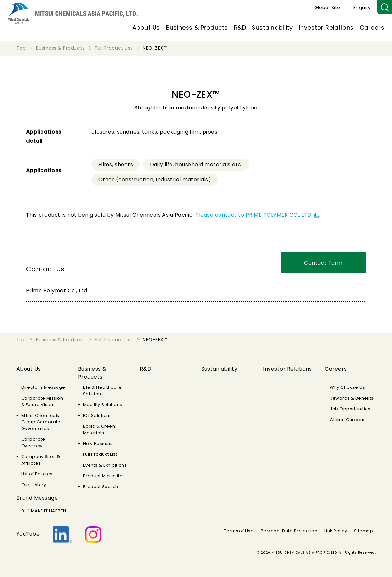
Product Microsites (104, 476)
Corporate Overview (33, 443)
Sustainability (272, 28)
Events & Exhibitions (105, 465)
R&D (240, 28)
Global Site (327, 8)
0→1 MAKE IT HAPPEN (44, 511)
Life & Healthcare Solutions (102, 391)
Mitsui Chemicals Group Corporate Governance (41, 422)
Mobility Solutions (103, 405)
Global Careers (347, 420)
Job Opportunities (350, 409)
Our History (34, 485)
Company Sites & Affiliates (41, 460)
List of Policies (37, 474)
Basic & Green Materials (99, 429)
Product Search (101, 487)
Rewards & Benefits (352, 398)
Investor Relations (326, 28)
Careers (372, 28)
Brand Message (37, 498)
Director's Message (43, 387)
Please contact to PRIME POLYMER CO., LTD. (254, 215)
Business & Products (197, 28)
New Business (98, 444)
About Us (146, 28)
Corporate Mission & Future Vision (42, 401)
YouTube (28, 534)
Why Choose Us (347, 387)
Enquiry (362, 8)
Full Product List (100, 454)
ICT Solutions (97, 415)
